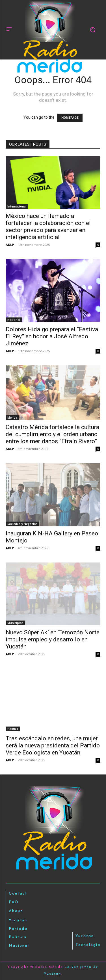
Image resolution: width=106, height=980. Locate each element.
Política (13, 729)
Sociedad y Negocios (22, 524)
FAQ (14, 902)
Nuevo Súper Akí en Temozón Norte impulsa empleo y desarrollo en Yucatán (53, 639)
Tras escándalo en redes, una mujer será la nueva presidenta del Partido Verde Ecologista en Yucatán (53, 745)
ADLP (10, 245)
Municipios (15, 623)
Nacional (14, 320)
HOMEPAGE (70, 118)
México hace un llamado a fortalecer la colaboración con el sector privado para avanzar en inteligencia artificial (48, 227)
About (16, 911)
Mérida (12, 418)
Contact (18, 894)
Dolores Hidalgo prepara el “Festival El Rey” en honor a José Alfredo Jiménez (53, 336)
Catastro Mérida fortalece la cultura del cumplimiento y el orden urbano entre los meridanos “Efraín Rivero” (52, 434)
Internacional (17, 206)
